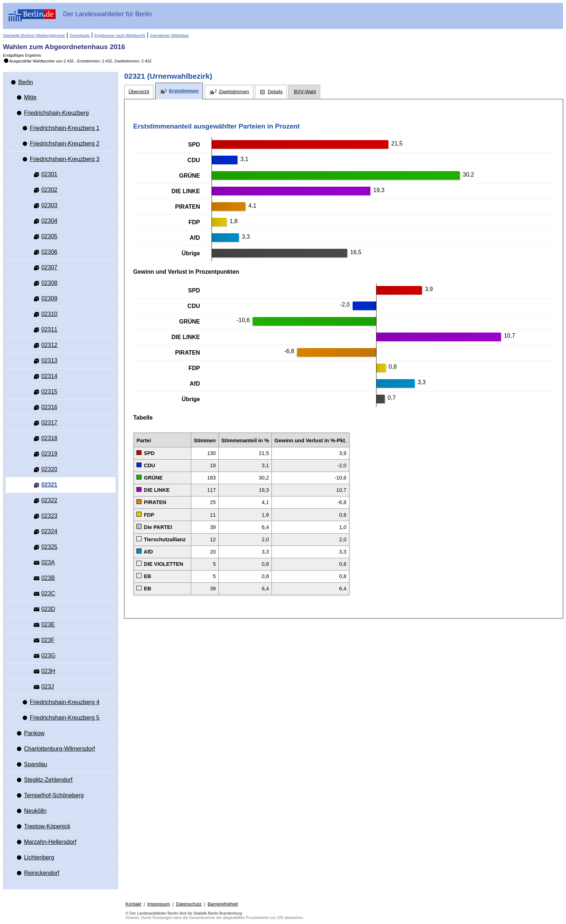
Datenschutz (189, 904)
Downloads (80, 35)
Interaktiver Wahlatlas (169, 35)
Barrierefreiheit (223, 904)
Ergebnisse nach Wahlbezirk (120, 35)
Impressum (159, 904)
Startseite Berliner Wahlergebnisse (34, 35)
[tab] (139, 92)
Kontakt (133, 904)
